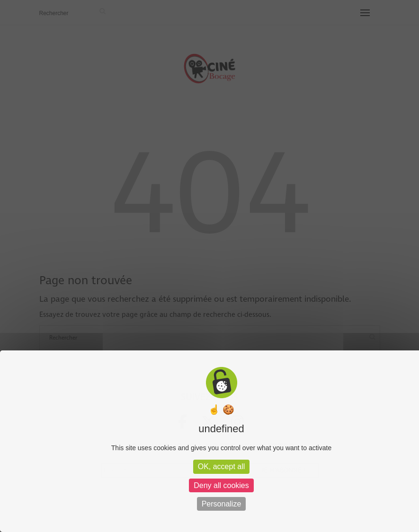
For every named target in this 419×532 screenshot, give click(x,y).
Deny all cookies (221, 485)
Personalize (222, 504)
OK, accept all (222, 467)
